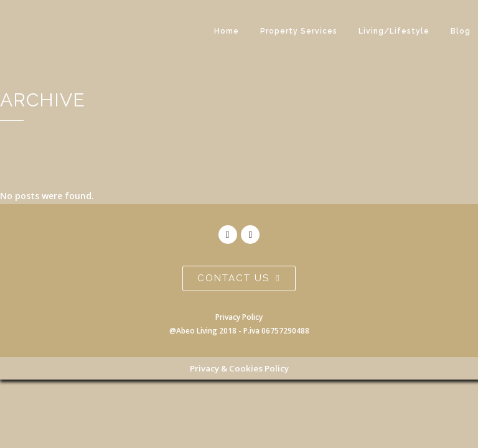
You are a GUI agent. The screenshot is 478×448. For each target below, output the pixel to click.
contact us (239, 278)
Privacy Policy (239, 317)
